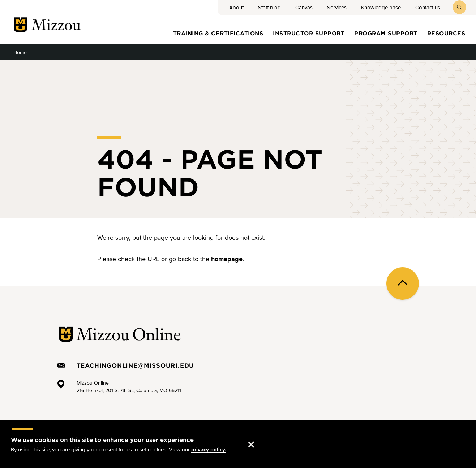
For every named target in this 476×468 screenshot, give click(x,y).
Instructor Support (309, 33)
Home (20, 53)
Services (337, 8)
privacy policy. (209, 451)
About (236, 8)
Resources (446, 33)
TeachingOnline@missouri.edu (136, 365)
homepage (227, 259)
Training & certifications (218, 33)
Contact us (428, 8)
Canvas (304, 8)
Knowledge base (381, 8)
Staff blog (269, 8)
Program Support (386, 33)
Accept (258, 438)
